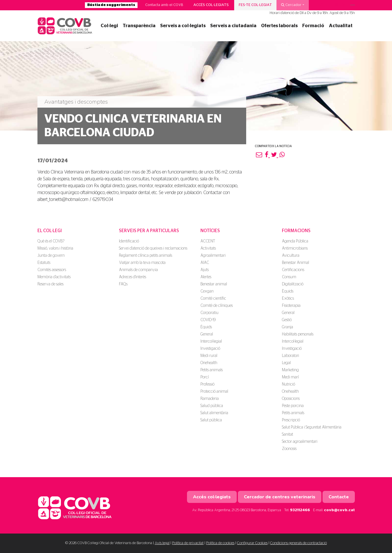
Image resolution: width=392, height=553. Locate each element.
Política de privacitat (188, 543)
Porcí (205, 377)
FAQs (123, 284)
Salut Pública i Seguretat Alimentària (312, 427)
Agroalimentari (213, 256)
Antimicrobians (295, 248)
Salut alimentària (214, 413)
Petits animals (212, 370)
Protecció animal (214, 392)
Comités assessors (52, 270)
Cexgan (207, 291)
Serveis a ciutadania (233, 26)
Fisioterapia (291, 306)
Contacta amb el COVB (164, 5)
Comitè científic (213, 299)
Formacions (296, 231)
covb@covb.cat (339, 510)
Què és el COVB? (51, 241)
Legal (286, 363)
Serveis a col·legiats (183, 26)
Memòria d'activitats (54, 277)
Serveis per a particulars (149, 231)
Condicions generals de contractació (299, 543)
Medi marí (290, 377)
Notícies (210, 231)
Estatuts (44, 263)
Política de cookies (220, 543)
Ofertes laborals (279, 26)
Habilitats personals (298, 334)
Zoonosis (289, 449)
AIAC (205, 263)
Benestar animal (214, 284)
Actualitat (341, 26)
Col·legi (109, 26)
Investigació (210, 349)
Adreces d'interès (133, 277)
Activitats (208, 248)
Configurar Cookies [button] (252, 543)
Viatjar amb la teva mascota (142, 263)
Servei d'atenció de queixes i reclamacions (153, 248)
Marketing (290, 370)
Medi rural (209, 356)
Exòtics (288, 299)
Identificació (129, 241)
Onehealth (209, 363)
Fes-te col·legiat (255, 5)
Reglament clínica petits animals (146, 256)
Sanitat (287, 434)
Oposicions (291, 399)
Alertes (206, 277)
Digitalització (293, 284)
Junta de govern (51, 256)
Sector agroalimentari (300, 442)
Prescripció (291, 420)
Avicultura (291, 256)
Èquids (206, 327)
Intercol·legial (211, 341)
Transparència (139, 26)
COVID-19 (208, 320)
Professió (207, 384)
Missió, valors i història (55, 248)
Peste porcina (293, 406)
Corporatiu (209, 313)
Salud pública (212, 406)
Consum (289, 277)
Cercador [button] (291, 5)
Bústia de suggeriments (111, 5)
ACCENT (208, 241)
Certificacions (293, 270)
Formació (313, 26)
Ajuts (205, 270)
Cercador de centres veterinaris (280, 497)
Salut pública (211, 420)
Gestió (287, 320)
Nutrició (288, 384)
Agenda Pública (295, 241)
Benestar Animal (296, 263)
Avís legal (162, 543)
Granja (287, 327)
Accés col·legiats (211, 5)
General (207, 334)
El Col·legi (50, 231)
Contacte (339, 497)
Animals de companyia (138, 270)
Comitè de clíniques (217, 306)
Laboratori (290, 356)
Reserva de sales (50, 284)
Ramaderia (210, 399)
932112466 (300, 510)
